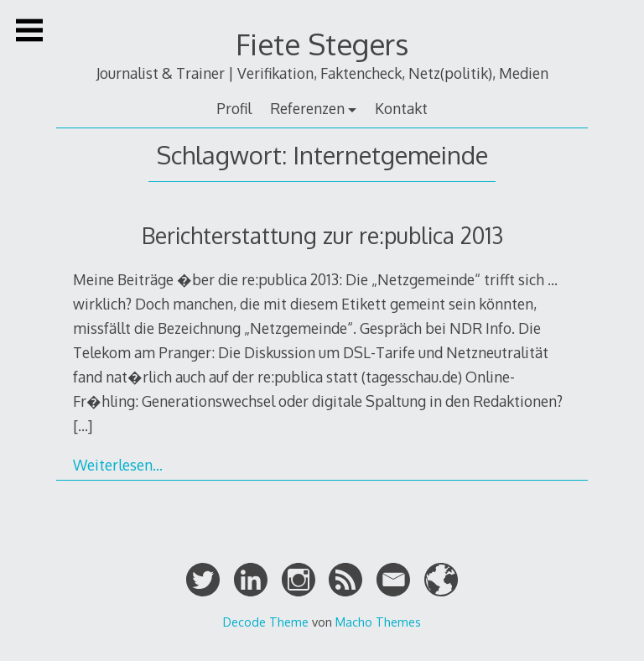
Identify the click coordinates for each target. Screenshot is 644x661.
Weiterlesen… (118, 465)
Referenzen (307, 108)
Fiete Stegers (322, 44)
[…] (83, 425)
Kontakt (401, 108)
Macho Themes (378, 622)
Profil (234, 108)
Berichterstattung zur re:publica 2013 (322, 235)
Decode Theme (266, 622)
